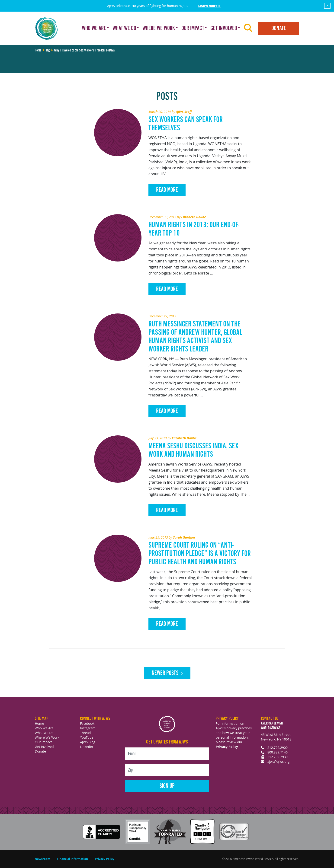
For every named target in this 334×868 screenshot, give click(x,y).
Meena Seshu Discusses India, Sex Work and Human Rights (193, 450)
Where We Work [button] (159, 28)
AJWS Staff (184, 112)
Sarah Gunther (184, 537)
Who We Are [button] (94, 28)
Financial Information (73, 859)
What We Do (44, 733)
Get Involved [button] (224, 28)
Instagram (88, 728)
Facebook (87, 723)
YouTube (87, 737)
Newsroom (43, 859)
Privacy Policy (227, 747)
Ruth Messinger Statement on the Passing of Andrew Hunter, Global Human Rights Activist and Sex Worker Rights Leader (195, 337)
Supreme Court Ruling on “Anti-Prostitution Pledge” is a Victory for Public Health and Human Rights (200, 554)
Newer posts (165, 673)
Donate (279, 28)
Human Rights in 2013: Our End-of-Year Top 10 (194, 229)
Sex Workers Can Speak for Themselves (186, 124)
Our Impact (43, 742)
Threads (86, 733)
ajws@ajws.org (279, 761)
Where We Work (47, 737)
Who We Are (44, 728)
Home (38, 50)
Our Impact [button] (193, 28)
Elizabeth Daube (194, 217)
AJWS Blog (88, 742)
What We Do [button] (124, 28)
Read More (167, 190)
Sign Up (167, 786)
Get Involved (44, 747)
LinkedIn (87, 747)
